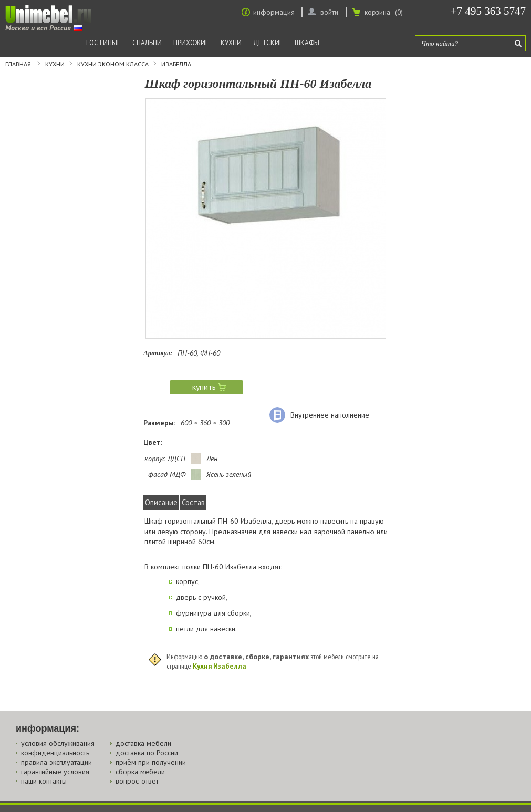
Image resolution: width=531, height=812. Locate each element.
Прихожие (191, 43)
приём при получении (151, 762)
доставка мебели (143, 743)
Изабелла (176, 64)
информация (274, 12)
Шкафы (307, 43)
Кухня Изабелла (220, 666)
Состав (193, 502)
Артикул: (158, 353)
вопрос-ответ (137, 781)
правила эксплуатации (56, 762)
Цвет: (153, 442)
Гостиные (103, 43)
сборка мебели (140, 772)
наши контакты (44, 781)
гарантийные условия (55, 772)
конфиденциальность (55, 753)
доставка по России (147, 753)
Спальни (147, 43)
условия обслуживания (58, 743)
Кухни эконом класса (113, 64)
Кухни (231, 43)
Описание (161, 502)
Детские (268, 43)
